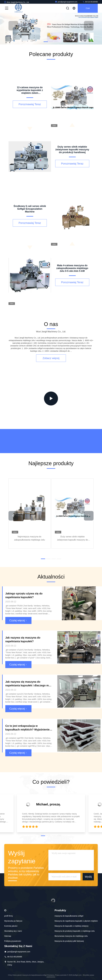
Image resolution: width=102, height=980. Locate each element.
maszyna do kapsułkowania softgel (69, 916)
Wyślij (88, 877)
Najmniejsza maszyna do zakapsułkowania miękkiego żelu (29, 538)
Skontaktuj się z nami (13, 931)
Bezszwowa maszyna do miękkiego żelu (71, 936)
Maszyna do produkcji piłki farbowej (69, 941)
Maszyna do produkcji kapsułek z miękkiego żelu (75, 931)
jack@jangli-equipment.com (66, 2)
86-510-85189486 (90, 2)
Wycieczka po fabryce (13, 921)
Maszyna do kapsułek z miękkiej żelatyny (72, 926)
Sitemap (8, 936)
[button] (46, 42)
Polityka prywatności (13, 941)
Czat (88, 8)
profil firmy (9, 916)
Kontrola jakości (11, 926)
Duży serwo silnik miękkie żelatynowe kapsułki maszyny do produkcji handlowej (73, 538)
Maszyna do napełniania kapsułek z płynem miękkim (76, 921)
